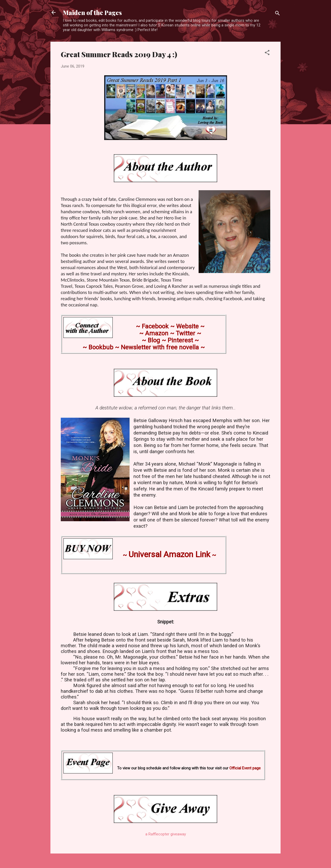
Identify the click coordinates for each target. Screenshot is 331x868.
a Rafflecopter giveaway (166, 834)
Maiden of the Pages (92, 12)
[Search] (277, 14)
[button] (267, 53)
